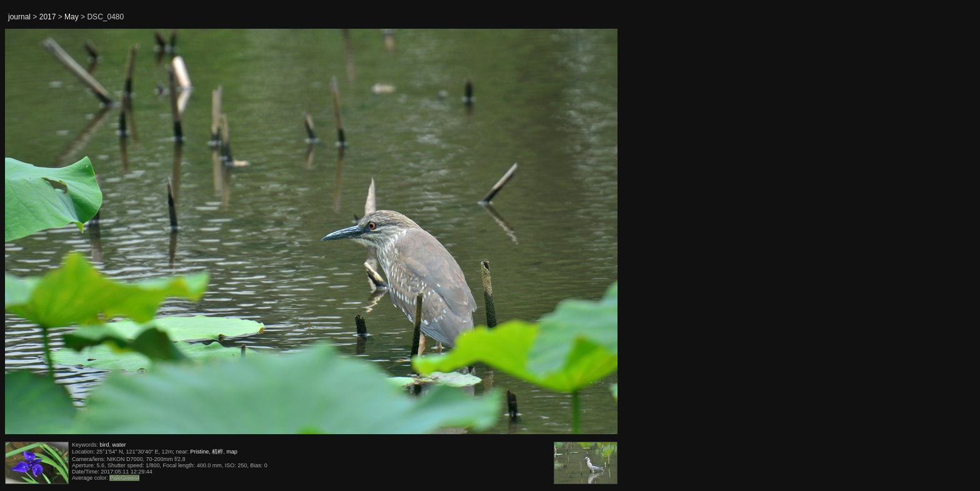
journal (19, 17)
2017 (48, 17)
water (119, 445)
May (72, 17)
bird (105, 445)
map (232, 452)
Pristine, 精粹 (207, 452)
